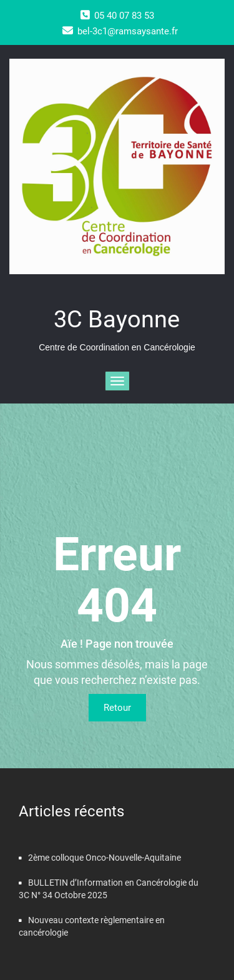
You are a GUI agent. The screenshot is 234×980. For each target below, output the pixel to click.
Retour (117, 708)
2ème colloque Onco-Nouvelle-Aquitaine (105, 858)
